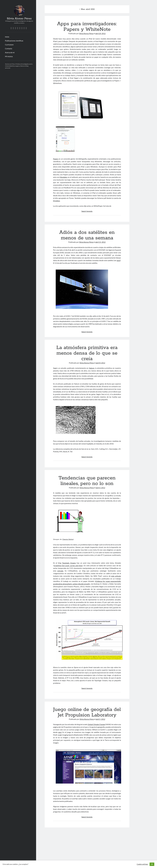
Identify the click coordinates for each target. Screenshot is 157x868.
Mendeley (64, 177)
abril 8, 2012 (100, 363)
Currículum (9, 45)
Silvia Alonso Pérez (19, 19)
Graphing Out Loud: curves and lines (68, 566)
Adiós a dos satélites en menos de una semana (87, 235)
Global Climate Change (96, 724)
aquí (118, 260)
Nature (92, 368)
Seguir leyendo (87, 211)
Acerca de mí (10, 52)
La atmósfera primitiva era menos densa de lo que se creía (87, 353)
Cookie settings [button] (142, 864)
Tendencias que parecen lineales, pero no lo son (87, 481)
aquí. (60, 732)
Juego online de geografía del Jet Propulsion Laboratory (87, 712)
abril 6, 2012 (100, 488)
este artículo (116, 576)
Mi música (9, 56)
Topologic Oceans (69, 563)
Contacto (9, 48)
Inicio (7, 37)
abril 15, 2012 (100, 242)
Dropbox (56, 201)
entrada (60, 571)
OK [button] (152, 864)
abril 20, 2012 (100, 33)
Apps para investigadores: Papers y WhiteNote (87, 27)
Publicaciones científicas (14, 41)
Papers (56, 159)
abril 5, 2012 (100, 719)
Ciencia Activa (68, 539)
